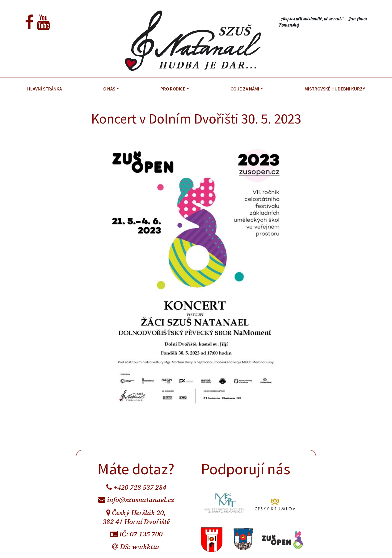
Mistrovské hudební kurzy (335, 89)
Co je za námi (245, 89)
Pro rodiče (173, 89)
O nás (109, 89)
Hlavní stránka (44, 89)
